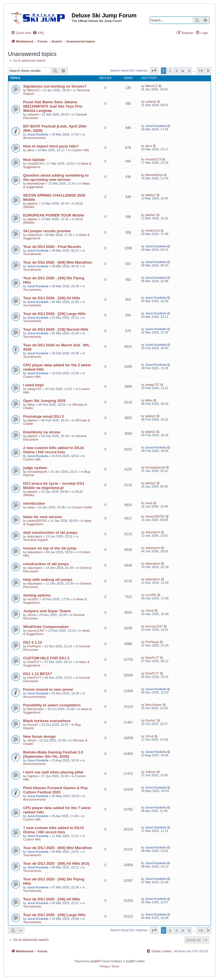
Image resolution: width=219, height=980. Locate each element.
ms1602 (33, 599)
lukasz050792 (37, 521)
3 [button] (176, 71)
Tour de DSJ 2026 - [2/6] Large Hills (54, 314)
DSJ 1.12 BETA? (38, 674)
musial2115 (35, 163)
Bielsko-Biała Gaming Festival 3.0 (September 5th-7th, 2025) (53, 754)
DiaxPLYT (34, 662)
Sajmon (33, 776)
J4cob (32, 615)
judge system (35, 468)
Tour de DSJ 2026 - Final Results (52, 247)
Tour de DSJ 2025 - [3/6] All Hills (52, 899)
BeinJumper (36, 709)
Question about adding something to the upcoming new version (56, 177)
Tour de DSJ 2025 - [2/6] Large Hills (54, 915)
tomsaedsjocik (37, 472)
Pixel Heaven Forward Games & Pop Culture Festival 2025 (55, 790)
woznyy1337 (36, 631)
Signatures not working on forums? (55, 86)
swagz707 (35, 389)
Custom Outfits (82, 507)
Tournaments (32, 254)
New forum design (39, 736)
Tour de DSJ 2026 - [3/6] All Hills (52, 298)
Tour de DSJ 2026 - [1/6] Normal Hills (56, 329)
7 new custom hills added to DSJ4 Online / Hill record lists (53, 830)
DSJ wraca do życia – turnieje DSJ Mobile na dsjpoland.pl (54, 486)
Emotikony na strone (42, 432)
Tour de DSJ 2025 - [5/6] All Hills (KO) (56, 863)
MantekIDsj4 (36, 183)
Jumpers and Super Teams (47, 611)
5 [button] (189, 71)
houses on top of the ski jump (50, 548)
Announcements (35, 138)
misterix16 (35, 235)
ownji (31, 507)
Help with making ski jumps (48, 580)
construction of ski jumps (46, 564)
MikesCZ (34, 90)
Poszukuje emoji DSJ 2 (44, 416)
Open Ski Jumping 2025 (44, 401)
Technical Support (36, 540)
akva (31, 150)
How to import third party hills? (51, 146)
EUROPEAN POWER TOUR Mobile (54, 215)
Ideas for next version (42, 517)
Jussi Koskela (38, 134)
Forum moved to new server (48, 689)
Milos (31, 405)
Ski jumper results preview (47, 231)
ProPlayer (34, 646)
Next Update (34, 160)
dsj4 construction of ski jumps (50, 533)
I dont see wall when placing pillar (53, 772)
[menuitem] (38, 33)
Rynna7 (33, 725)
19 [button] (201, 71)
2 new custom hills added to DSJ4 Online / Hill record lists (53, 450)
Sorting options (37, 595)
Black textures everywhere (47, 721)
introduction (34, 503)
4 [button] (183, 71)
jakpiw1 (33, 203)
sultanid (33, 114)
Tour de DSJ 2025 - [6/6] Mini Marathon (58, 848)
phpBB (95, 961)
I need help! (34, 385)
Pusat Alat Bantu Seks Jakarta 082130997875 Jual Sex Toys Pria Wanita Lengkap (53, 106)
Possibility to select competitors (52, 705)
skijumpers (35, 536)
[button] (154, 71)
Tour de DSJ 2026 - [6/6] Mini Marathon (58, 262)
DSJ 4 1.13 (33, 642)
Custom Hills (80, 150)
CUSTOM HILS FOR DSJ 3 (46, 658)
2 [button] (170, 71)
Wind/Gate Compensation (46, 627)
